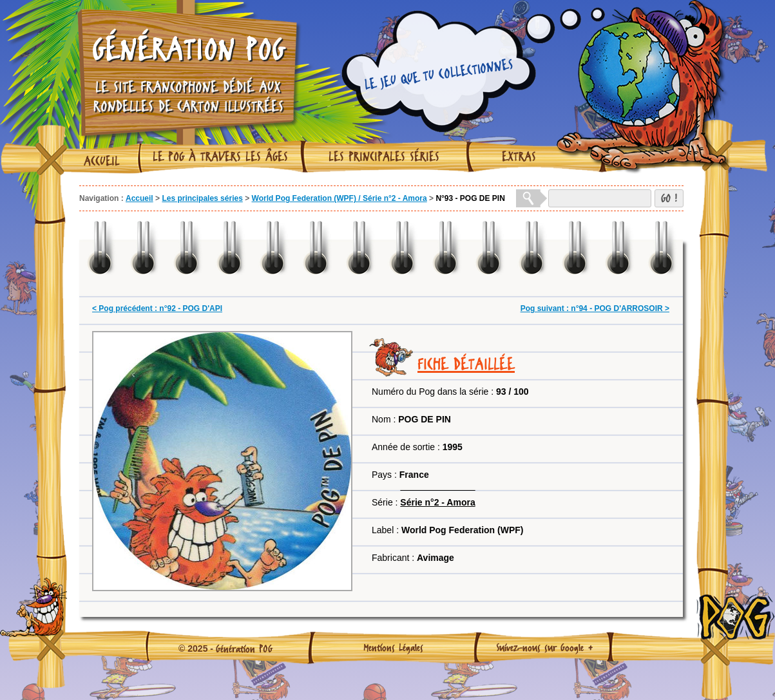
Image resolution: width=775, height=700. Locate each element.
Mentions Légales (393, 647)
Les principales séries (384, 156)
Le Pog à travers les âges (220, 156)
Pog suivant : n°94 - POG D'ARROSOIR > (595, 308)
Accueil (102, 161)
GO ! (669, 198)
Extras (519, 156)
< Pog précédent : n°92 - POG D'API (157, 308)
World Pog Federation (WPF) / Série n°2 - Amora (340, 198)
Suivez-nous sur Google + (545, 647)
